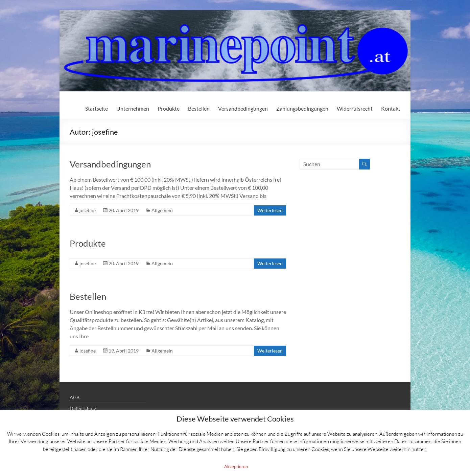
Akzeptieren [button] (236, 467)
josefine (88, 210)
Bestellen (199, 108)
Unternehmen (133, 108)
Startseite (97, 108)
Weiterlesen (270, 210)
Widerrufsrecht (355, 108)
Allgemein (162, 210)
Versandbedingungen (243, 108)
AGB (75, 397)
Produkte (169, 108)
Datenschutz (83, 408)
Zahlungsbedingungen (302, 108)
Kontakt (391, 108)
